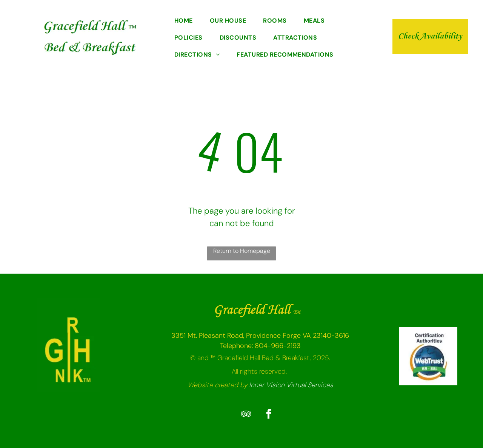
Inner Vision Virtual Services (291, 385)
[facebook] (269, 415)
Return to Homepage (242, 251)
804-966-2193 (278, 346)
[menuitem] (186, 21)
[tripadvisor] (246, 415)
